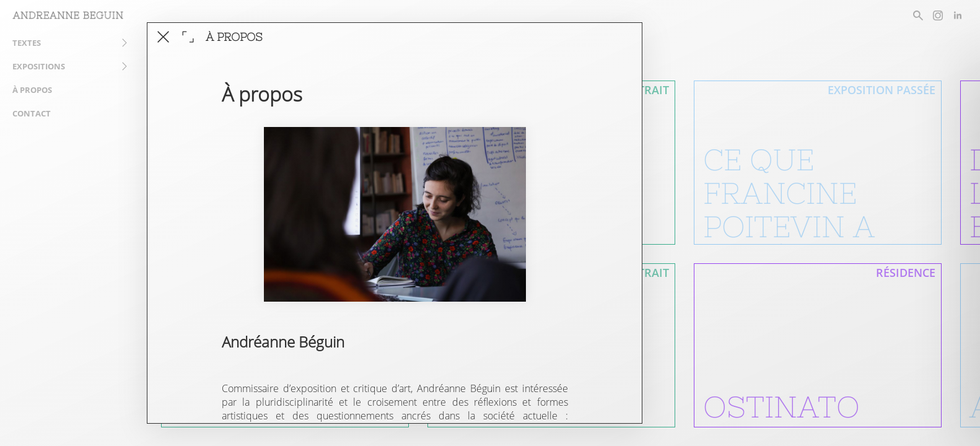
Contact (32, 113)
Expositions (39, 66)
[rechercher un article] (918, 15)
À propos (32, 90)
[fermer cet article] (163, 37)
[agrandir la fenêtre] (188, 37)
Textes (27, 43)
